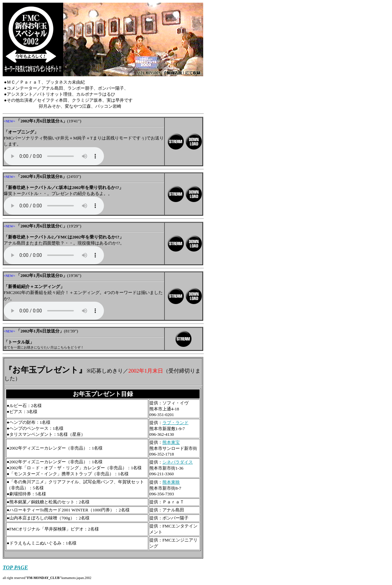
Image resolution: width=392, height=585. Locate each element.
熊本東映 (171, 482)
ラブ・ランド (175, 423)
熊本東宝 (171, 442)
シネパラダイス (178, 462)
